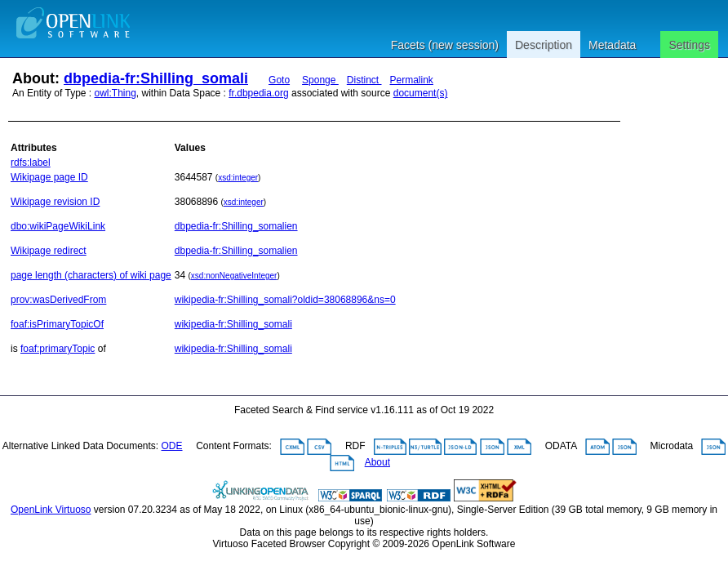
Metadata (612, 45)
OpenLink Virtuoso (51, 510)
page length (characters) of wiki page (91, 275)
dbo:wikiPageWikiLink (58, 226)
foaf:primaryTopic (58, 349)
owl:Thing (115, 93)
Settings (689, 45)
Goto (279, 80)
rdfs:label (31, 163)
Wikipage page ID (49, 177)
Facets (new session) (445, 45)
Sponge (320, 80)
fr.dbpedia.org (258, 93)
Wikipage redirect (49, 251)
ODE (172, 446)
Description (544, 45)
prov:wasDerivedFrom (58, 300)
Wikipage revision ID (55, 202)
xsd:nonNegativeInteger (234, 276)
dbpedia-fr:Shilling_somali (156, 78)
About (377, 462)
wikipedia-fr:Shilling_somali (233, 324)
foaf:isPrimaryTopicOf (57, 324)
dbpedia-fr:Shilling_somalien (236, 226)
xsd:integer (238, 178)
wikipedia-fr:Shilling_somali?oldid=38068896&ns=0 (285, 300)
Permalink (412, 80)
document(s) (421, 93)
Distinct (364, 80)
